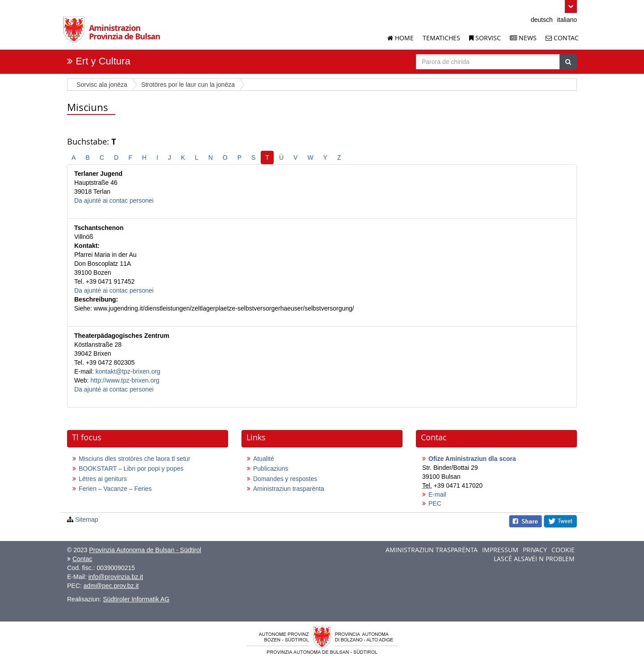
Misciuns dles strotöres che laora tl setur (135, 459)
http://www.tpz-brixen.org (125, 380)
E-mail (437, 494)
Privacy (535, 550)
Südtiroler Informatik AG (136, 599)
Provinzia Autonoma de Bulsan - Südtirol (145, 550)
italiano (567, 20)
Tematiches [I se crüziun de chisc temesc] (441, 38)
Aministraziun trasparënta (289, 489)
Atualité (264, 459)
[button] (571, 6)
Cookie (563, 550)
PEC (435, 503)
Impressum (500, 550)
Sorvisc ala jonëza (102, 85)
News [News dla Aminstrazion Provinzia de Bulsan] (523, 38)
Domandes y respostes (285, 479)
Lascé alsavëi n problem (534, 559)
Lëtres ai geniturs (103, 479)
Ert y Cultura (103, 61)
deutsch (542, 20)
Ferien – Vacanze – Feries (115, 489)
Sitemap (87, 519)
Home (400, 38)
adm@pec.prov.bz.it (111, 586)
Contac (82, 559)
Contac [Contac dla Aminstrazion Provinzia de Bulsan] (562, 38)
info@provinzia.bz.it (115, 577)
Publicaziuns (271, 468)
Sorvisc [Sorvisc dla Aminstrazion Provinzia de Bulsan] (485, 38)
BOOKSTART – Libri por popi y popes (131, 468)
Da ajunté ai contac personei (114, 200)
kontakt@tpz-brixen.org (128, 371)
